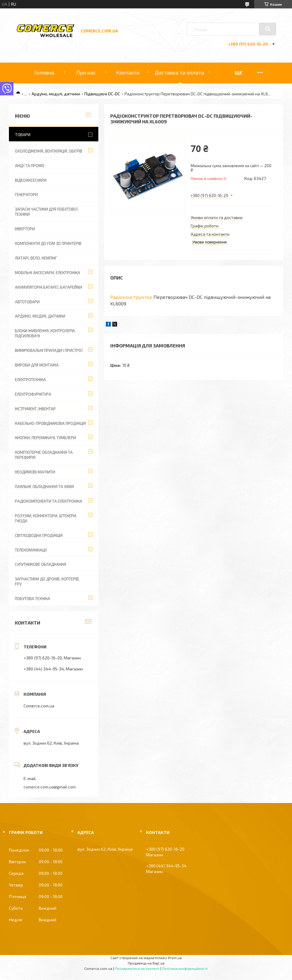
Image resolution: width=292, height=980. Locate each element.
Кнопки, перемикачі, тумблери (45, 438)
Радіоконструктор (131, 297)
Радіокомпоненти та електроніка (49, 501)
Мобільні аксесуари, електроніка (48, 273)
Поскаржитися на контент (137, 968)
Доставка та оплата (179, 72)
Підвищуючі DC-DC (102, 94)
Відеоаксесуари (31, 180)
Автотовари (27, 302)
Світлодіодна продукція (39, 535)
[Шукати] (268, 29)
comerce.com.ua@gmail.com (50, 787)
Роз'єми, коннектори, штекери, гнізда (46, 518)
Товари (23, 135)
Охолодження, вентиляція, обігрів (49, 151)
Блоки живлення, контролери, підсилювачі (45, 333)
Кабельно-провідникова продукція (50, 423)
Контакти (128, 72)
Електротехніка (30, 380)
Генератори (26, 195)
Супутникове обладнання (41, 564)
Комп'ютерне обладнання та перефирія (44, 455)
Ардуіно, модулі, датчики (56, 94)
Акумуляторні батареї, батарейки (48, 287)
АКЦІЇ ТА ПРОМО (30, 166)
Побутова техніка (32, 599)
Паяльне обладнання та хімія (44, 487)
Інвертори (25, 229)
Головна (44, 72)
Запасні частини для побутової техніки (46, 212)
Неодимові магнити (35, 472)
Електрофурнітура (33, 394)
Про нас (86, 72)
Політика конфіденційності (185, 968)
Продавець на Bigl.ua (146, 963)
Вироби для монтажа (37, 365)
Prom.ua (175, 958)
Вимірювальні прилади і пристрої (49, 350)
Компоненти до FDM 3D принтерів (48, 243)
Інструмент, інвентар (35, 409)
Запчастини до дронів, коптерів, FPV (47, 581)
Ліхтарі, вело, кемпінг (36, 258)
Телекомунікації (31, 550)
